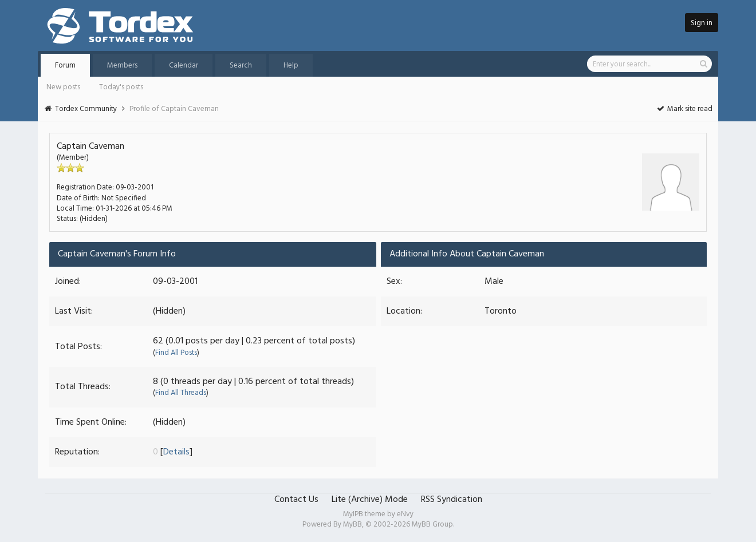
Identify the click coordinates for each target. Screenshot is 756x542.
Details (176, 452)
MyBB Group (432, 525)
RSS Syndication (452, 500)
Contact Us (296, 500)
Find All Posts (176, 353)
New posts (63, 87)
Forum (65, 66)
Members (122, 66)
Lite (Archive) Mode (370, 500)
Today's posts (121, 87)
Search (241, 66)
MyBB (353, 525)
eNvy (405, 514)
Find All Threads (181, 393)
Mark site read (684, 109)
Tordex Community (86, 109)
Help (291, 66)
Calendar (184, 66)
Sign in (702, 23)
